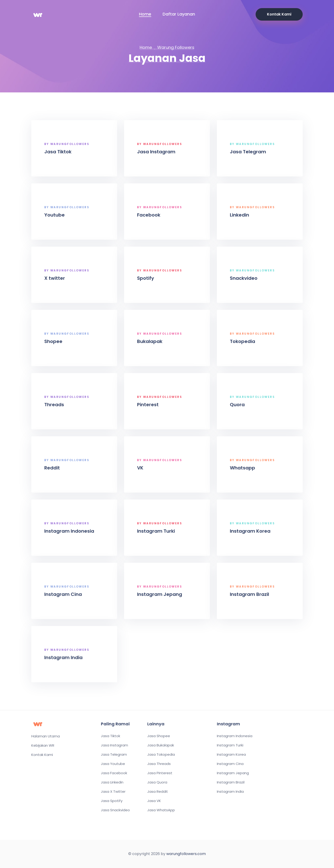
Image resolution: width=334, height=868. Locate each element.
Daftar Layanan (179, 14)
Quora (238, 405)
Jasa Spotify (112, 801)
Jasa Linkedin (112, 782)
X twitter (56, 278)
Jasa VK (154, 801)
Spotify (146, 278)
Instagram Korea (251, 531)
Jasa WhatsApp (161, 810)
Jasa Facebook (114, 773)
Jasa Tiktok (59, 152)
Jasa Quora (157, 782)
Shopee (54, 341)
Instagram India (64, 657)
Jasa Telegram (249, 152)
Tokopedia (243, 341)
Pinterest (149, 405)
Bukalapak (151, 341)
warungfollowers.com (186, 854)
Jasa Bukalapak (161, 745)
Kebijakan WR (43, 745)
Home (145, 14)
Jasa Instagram (157, 152)
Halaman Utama (46, 736)
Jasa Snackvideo (115, 810)
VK (141, 468)
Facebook (150, 215)
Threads (55, 405)
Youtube (55, 215)
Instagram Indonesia (70, 531)
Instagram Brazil (250, 594)
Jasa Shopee (159, 736)
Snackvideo (245, 278)
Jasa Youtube (113, 764)
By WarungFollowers (68, 144)
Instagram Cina (64, 594)
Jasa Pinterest (160, 773)
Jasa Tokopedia (161, 755)
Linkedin (240, 215)
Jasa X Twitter (113, 792)
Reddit (53, 468)
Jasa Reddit (158, 792)
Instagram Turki (157, 531)
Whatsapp (243, 468)
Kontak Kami (279, 14)
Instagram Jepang (161, 594)
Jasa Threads (159, 764)
